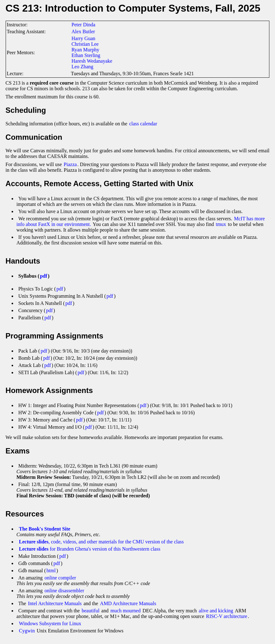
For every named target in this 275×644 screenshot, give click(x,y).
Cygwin (27, 631)
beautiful (91, 611)
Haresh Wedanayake (92, 61)
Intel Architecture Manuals (55, 603)
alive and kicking (216, 611)
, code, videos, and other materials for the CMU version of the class (102, 542)
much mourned (125, 611)
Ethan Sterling (86, 55)
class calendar (143, 124)
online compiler (60, 578)
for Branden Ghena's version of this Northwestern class (90, 549)
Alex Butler (83, 31)
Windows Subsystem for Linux (50, 623)
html (51, 571)
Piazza (70, 164)
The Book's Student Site (45, 529)
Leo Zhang (83, 67)
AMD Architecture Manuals (128, 603)
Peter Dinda (84, 25)
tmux (221, 224)
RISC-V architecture (227, 616)
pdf (44, 276)
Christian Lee (85, 44)
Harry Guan (84, 38)
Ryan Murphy (86, 50)
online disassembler (64, 591)
